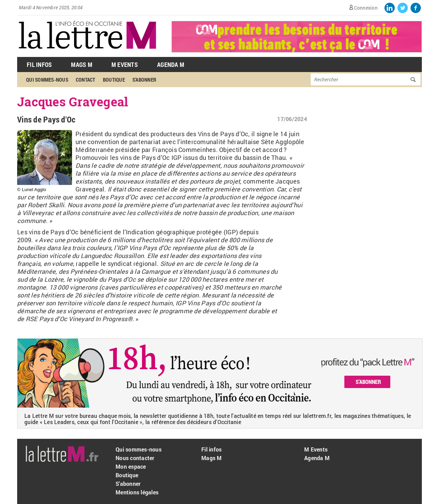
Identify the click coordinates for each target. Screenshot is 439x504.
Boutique (114, 80)
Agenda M (171, 65)
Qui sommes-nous (47, 80)
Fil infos (211, 449)
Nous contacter (135, 458)
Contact (86, 80)
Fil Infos (39, 65)
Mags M (82, 65)
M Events (125, 65)
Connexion (366, 8)
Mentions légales (137, 492)
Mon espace (131, 466)
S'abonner (144, 80)
